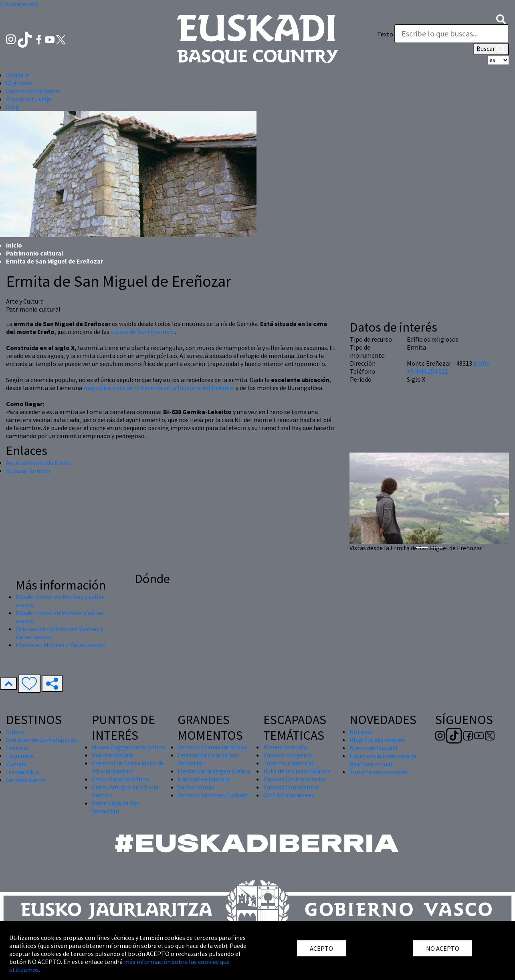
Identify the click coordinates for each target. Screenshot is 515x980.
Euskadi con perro (288, 755)
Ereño (482, 363)
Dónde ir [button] (17, 75)
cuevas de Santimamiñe (143, 332)
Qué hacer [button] (20, 83)
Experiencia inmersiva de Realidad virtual (383, 760)
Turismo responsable (379, 772)
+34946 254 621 (427, 371)
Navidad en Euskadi (203, 779)
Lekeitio (17, 748)
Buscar (491, 49)
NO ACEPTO (443, 948)
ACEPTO (321, 948)
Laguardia (19, 756)
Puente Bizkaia (112, 755)
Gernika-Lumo (26, 780)
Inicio (14, 245)
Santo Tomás (196, 787)
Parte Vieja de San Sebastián (116, 807)
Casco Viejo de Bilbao (120, 779)
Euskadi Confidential (292, 787)
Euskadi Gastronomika (294, 779)
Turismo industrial (289, 763)
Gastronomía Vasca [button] (32, 91)
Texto (385, 34)
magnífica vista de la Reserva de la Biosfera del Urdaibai (159, 388)
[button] (501, 18)
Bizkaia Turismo (28, 471)
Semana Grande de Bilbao (212, 747)
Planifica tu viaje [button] (29, 99)
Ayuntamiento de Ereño (38, 463)
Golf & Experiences (289, 795)
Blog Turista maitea (377, 740)
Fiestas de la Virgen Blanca (214, 771)
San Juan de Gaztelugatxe (41, 740)
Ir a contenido (19, 4)
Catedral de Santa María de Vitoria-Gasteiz (128, 767)
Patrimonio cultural (35, 253)
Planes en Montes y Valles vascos (61, 645)
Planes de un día (285, 747)
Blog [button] (13, 107)
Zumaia (16, 764)
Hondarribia (22, 772)
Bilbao (15, 732)
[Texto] (452, 34)
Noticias (361, 732)
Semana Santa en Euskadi (212, 795)
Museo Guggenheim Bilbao (128, 747)
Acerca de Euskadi (373, 748)
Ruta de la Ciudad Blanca (297, 771)
